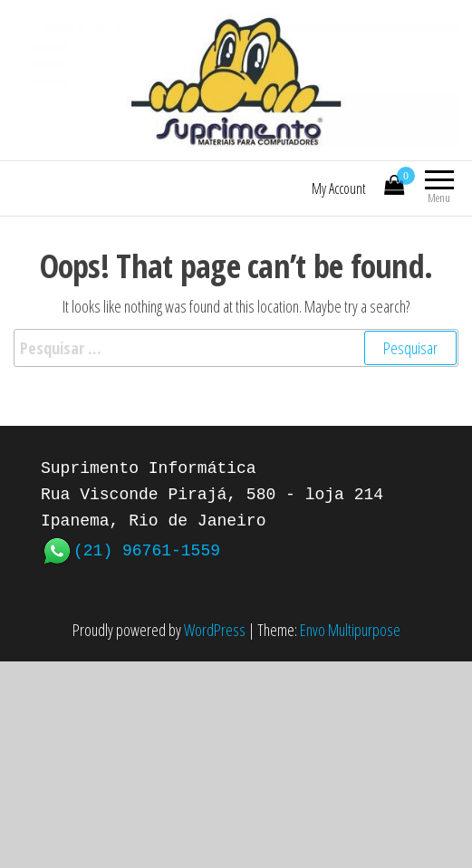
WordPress (215, 630)
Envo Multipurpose (350, 630)
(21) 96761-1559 (147, 549)
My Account (339, 188)
